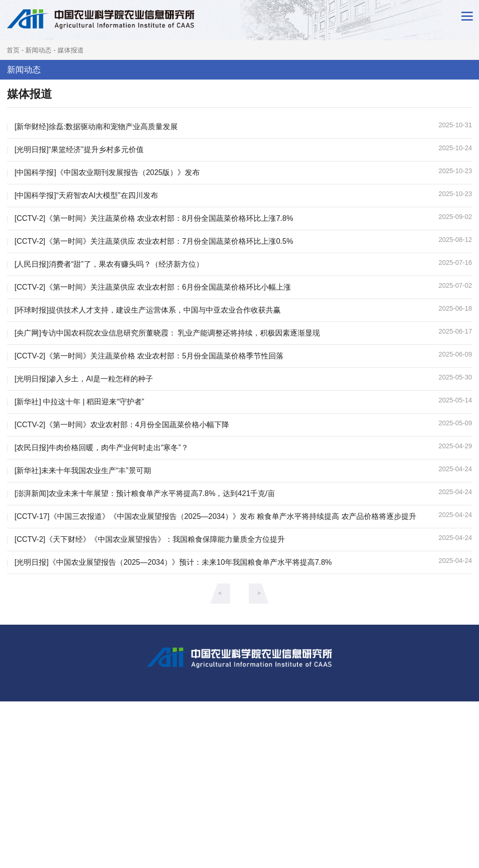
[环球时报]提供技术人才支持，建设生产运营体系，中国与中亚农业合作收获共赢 (148, 310)
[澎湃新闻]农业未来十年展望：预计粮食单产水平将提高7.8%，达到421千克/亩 (145, 493)
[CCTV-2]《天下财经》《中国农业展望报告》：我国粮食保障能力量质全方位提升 (150, 539)
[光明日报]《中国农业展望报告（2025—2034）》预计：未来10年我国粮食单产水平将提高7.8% (173, 562)
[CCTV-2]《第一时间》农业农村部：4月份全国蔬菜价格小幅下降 (122, 425)
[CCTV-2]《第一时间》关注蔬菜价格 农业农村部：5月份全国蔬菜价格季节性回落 (149, 356)
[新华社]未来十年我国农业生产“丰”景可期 (83, 470)
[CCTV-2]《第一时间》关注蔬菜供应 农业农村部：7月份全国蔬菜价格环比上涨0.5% (154, 241)
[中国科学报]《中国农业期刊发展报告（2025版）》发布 (107, 172)
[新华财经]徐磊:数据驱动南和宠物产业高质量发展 (96, 127)
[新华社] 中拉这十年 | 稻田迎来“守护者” (79, 402)
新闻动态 (38, 50)
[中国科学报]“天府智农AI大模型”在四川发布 (86, 195)
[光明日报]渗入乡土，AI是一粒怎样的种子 (84, 379)
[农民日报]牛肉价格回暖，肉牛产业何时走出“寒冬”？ (102, 448)
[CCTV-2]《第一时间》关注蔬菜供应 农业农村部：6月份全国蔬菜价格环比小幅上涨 (153, 287)
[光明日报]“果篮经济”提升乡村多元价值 (79, 150)
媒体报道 (71, 50)
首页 (13, 50)
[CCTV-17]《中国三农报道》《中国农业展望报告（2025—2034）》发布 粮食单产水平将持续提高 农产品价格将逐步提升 (215, 516)
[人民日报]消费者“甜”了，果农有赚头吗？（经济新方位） (109, 264)
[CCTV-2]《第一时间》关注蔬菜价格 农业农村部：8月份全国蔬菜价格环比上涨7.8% (154, 218)
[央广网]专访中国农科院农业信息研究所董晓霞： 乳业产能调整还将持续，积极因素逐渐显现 (167, 333)
